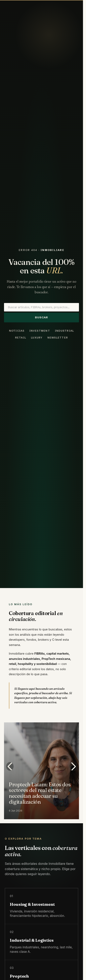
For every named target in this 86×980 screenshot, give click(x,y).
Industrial (64, 331)
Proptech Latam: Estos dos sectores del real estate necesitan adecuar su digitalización (40, 793)
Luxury (37, 338)
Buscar (42, 317)
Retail (21, 338)
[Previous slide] (10, 766)
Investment (40, 331)
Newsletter (58, 338)
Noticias (17, 331)
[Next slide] (73, 766)
